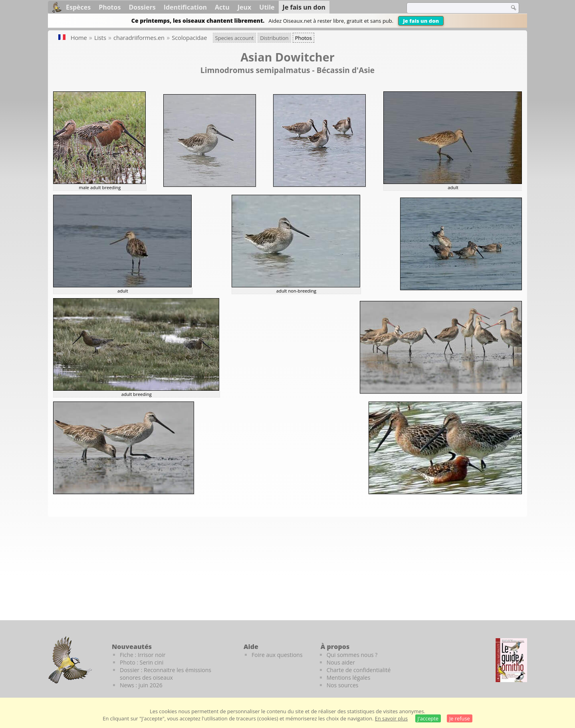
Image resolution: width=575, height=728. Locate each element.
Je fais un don (421, 21)
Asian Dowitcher (287, 57)
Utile (267, 7)
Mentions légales (349, 678)
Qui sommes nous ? (352, 655)
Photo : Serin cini (142, 662)
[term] (453, 8)
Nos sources (343, 685)
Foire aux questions (277, 655)
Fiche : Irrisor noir (143, 655)
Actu (222, 7)
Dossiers (142, 7)
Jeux (245, 7)
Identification (185, 7)
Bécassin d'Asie (346, 70)
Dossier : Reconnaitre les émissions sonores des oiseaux (166, 674)
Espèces (78, 7)
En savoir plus (391, 718)
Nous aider (341, 662)
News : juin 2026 (141, 685)
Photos (110, 7)
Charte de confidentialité (359, 670)
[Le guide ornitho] (511, 660)
